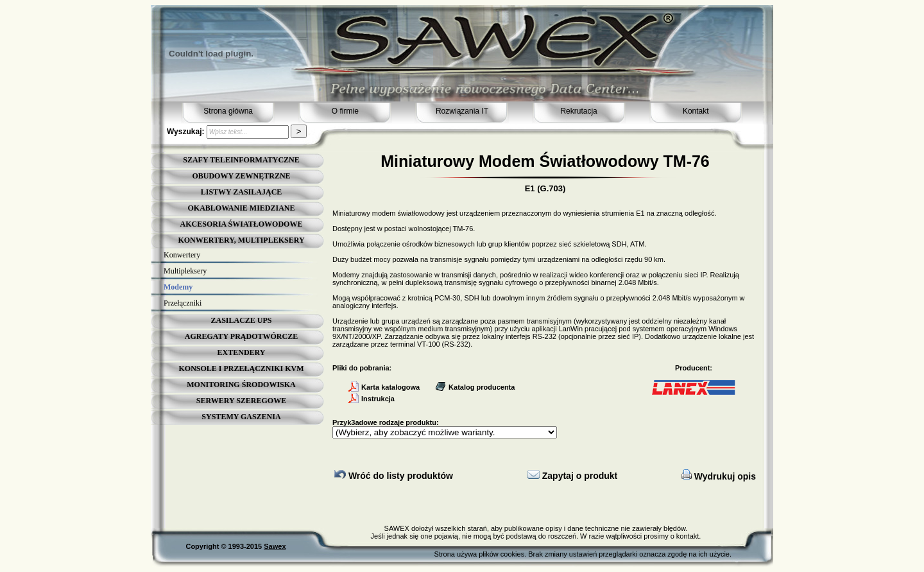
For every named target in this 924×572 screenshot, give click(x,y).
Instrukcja (372, 399)
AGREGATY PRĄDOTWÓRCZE (241, 336)
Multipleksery (185, 271)
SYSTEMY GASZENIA (241, 417)
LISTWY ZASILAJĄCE (242, 192)
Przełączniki (183, 303)
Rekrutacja (578, 111)
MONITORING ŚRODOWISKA (241, 385)
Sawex (275, 546)
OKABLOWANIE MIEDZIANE (241, 208)
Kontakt (696, 111)
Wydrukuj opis (719, 476)
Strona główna (228, 111)
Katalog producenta (475, 387)
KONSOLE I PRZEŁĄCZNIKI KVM (241, 368)
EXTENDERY (242, 352)
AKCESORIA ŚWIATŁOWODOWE (242, 224)
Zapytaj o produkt (572, 476)
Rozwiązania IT (462, 111)
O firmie (345, 111)
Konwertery (182, 255)
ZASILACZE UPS (241, 320)
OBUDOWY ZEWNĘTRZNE (241, 176)
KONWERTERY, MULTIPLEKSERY (241, 240)
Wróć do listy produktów (394, 476)
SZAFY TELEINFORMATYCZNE (241, 160)
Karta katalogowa (384, 387)
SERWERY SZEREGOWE (241, 401)
